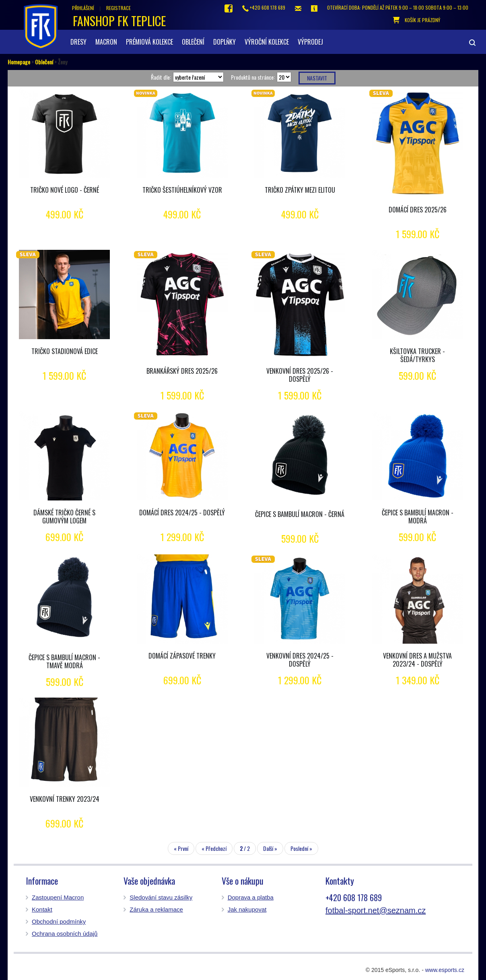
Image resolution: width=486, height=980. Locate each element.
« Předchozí (214, 848)
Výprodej (310, 42)
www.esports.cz (445, 970)
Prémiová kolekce (149, 42)
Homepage (19, 62)
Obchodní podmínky (59, 921)
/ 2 (245, 848)
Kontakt (42, 909)
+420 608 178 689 (264, 8)
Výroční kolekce (267, 42)
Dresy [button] (78, 42)
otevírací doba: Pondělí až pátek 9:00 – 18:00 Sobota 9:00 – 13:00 (398, 7)
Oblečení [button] (193, 42)
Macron (106, 42)
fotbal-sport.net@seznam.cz (376, 910)
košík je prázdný (417, 20)
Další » (270, 848)
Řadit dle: (161, 77)
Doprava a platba (251, 897)
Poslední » (301, 848)
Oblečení (44, 62)
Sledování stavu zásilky (161, 897)
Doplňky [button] (224, 42)
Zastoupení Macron (58, 897)
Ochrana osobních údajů (65, 934)
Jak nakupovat (247, 909)
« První (181, 848)
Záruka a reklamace (156, 909)
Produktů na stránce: (253, 77)
